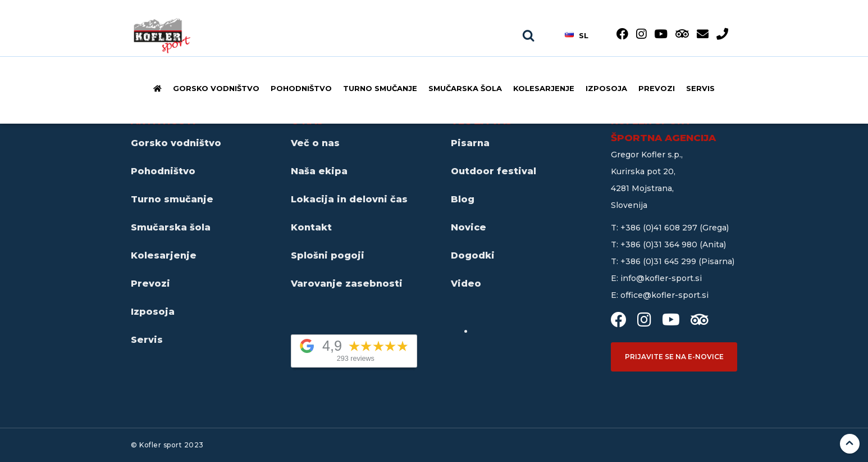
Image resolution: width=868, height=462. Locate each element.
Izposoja (606, 88)
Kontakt (311, 227)
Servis (700, 88)
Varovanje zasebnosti (347, 284)
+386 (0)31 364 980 (660, 244)
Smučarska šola (465, 88)
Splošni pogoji (328, 255)
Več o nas (315, 143)
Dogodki (473, 255)
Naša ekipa (319, 171)
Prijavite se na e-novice (674, 357)
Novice (469, 227)
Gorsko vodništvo (216, 88)
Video (466, 284)
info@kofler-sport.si (661, 278)
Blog (463, 199)
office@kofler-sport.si (664, 295)
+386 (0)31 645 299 (659, 261)
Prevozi (657, 88)
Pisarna (470, 143)
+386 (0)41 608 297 (660, 228)
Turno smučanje (380, 88)
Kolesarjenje (544, 88)
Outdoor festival (494, 171)
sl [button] (577, 35)
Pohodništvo (301, 88)
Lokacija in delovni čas (349, 199)
